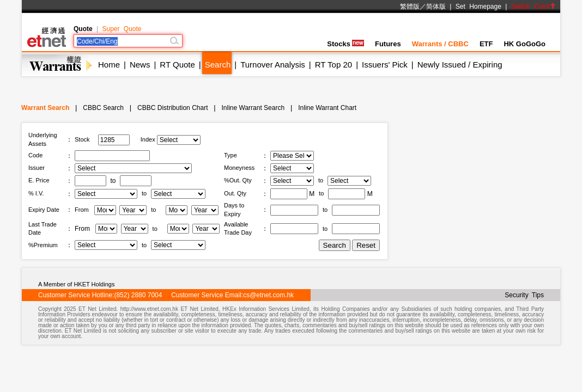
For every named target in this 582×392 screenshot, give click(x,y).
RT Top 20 (334, 65)
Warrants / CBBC (440, 44)
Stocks (345, 44)
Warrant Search (45, 108)
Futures (388, 44)
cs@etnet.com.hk (268, 295)
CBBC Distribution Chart (172, 108)
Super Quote (122, 29)
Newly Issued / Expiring (460, 65)
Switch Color (533, 7)
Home (109, 65)
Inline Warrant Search (253, 108)
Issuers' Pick (385, 65)
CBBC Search (103, 108)
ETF (486, 44)
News (140, 65)
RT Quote (177, 65)
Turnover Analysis (273, 65)
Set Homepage (478, 7)
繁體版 (410, 7)
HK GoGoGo (525, 44)
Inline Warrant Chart (327, 108)
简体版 (436, 7)
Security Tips (524, 295)
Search (218, 65)
